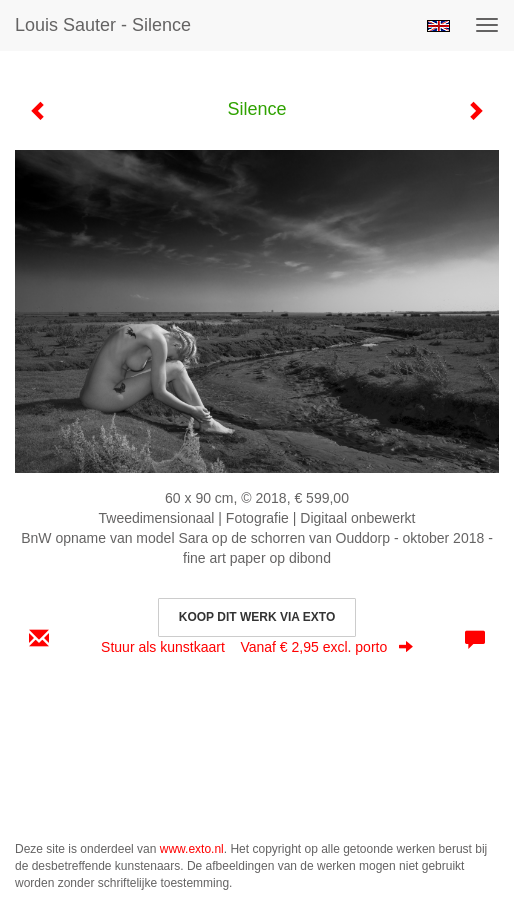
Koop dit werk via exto (257, 617)
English (438, 26)
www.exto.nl (192, 849)
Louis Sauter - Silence (103, 25)
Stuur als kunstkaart (257, 647)
